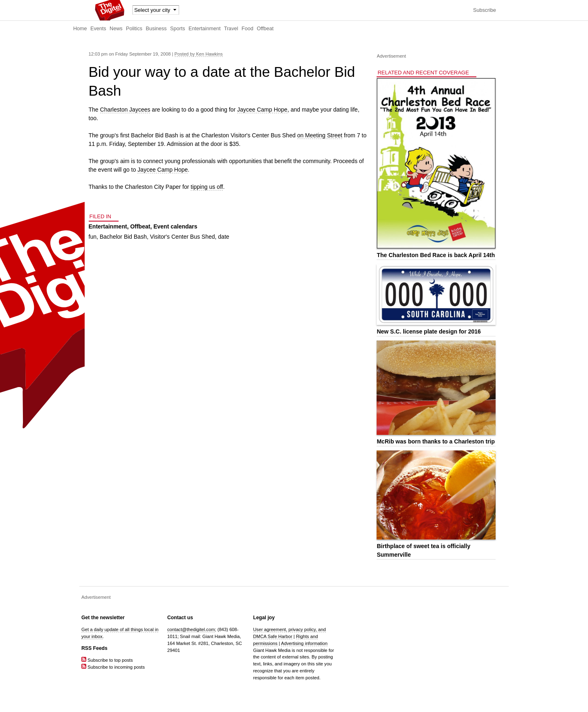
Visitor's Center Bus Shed (183, 237)
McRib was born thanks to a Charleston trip (436, 441)
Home (80, 29)
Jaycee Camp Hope (262, 110)
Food (248, 29)
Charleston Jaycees (125, 110)
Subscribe (485, 10)
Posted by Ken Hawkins (199, 54)
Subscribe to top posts (107, 660)
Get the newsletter (103, 618)
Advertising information (304, 643)
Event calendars (175, 226)
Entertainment (204, 29)
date (223, 237)
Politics (134, 29)
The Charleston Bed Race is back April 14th (436, 255)
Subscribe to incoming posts (113, 667)
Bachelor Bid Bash (123, 237)
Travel (231, 29)
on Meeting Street (320, 135)
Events (98, 29)
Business (156, 29)
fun (93, 237)
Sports (177, 29)
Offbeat (265, 29)
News (116, 29)
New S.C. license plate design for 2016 (429, 331)
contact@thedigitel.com (191, 629)
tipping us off (207, 187)
